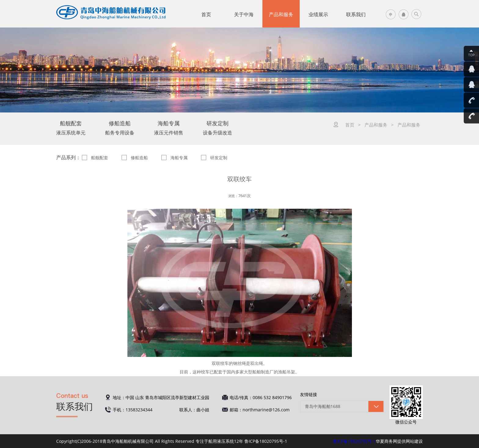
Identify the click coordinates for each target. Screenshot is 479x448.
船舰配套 (100, 158)
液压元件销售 (169, 128)
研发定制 (219, 158)
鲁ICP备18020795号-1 (354, 441)
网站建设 (414, 441)
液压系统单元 (71, 128)
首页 (206, 14)
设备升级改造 (218, 128)
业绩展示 (318, 14)
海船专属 (179, 158)
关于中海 (244, 14)
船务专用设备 (120, 128)
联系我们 (356, 14)
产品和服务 (281, 14)
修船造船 (139, 158)
